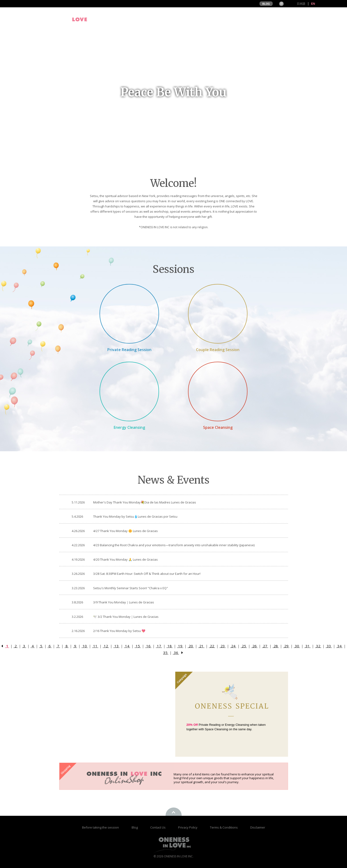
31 (308, 646)
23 (223, 646)
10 (85, 646)
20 (191, 646)
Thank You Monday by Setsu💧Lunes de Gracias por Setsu (135, 516)
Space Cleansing (218, 427)
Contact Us (158, 827)
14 (127, 646)
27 (265, 646)
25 (244, 646)
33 (329, 646)
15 (138, 646)
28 (276, 646)
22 (212, 646)
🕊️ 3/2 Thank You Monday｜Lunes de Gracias (126, 617)
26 (255, 646)
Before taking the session (100, 827)
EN (313, 4)
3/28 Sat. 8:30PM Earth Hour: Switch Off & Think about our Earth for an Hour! (147, 574)
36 (176, 653)
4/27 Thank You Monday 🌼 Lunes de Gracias (125, 531)
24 (233, 646)
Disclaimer (258, 827)
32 (318, 646)
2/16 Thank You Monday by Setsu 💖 (119, 631)
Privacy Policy (188, 827)
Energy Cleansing (129, 427)
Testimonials (273, 19)
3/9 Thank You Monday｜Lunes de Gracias (124, 602)
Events (222, 19)
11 (95, 646)
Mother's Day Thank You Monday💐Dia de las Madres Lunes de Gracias (145, 502)
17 (159, 646)
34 (339, 646)
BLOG (266, 4)
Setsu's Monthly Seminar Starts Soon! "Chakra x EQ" (131, 588)
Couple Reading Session (218, 350)
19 (180, 646)
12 (106, 646)
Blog (135, 827)
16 (148, 646)
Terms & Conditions (224, 827)
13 (117, 646)
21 (201, 646)
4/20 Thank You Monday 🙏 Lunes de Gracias (125, 559)
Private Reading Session (129, 350)
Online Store (305, 19)
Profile (201, 19)
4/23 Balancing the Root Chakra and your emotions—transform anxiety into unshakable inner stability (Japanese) (174, 545)
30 (297, 646)
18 (170, 646)
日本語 (301, 4)
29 (286, 646)
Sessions (245, 19)
